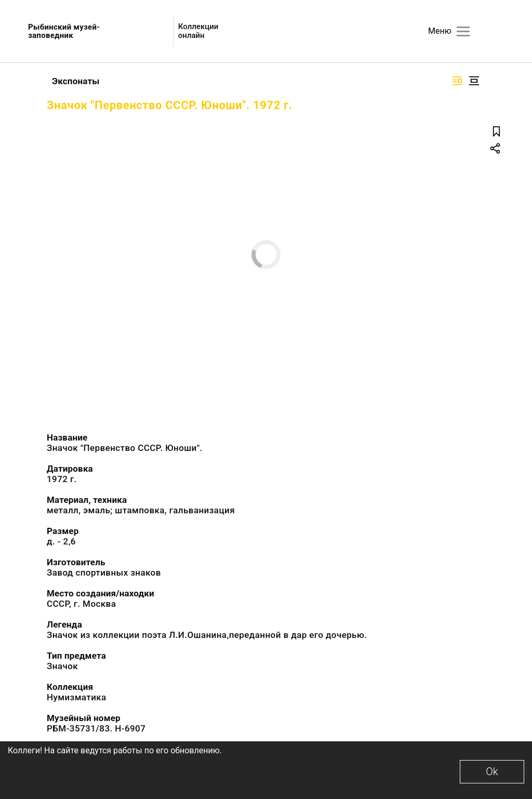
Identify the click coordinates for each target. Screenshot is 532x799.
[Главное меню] (463, 31)
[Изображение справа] (457, 81)
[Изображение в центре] (474, 81)
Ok (492, 771)
